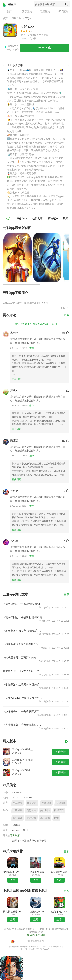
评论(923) (22, 218)
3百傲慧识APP (36, 912)
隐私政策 (15, 835)
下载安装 (44, 35)
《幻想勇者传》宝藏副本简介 (20, 658)
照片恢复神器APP (13, 912)
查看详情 (60, 752)
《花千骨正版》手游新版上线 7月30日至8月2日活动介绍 (23, 725)
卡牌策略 (61, 803)
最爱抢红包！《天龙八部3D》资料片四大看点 (23, 671)
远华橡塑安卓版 (36, 872)
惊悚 (56, 818)
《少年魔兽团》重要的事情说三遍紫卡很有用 (23, 711)
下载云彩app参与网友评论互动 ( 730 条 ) (36, 324)
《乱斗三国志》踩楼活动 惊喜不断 (23, 617)
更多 (65, 308)
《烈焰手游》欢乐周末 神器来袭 (21, 684)
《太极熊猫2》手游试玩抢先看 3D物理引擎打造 (23, 604)
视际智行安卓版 (59, 872)
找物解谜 (46, 803)
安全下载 (45, 48)
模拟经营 (59, 810)
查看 (13, 880)
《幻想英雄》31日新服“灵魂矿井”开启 (23, 631)
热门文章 (38, 218)
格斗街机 (32, 803)
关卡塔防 (45, 810)
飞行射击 (31, 810)
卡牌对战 (18, 810)
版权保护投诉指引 (36, 935)
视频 (66, 218)
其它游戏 (18, 818)
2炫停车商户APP (59, 912)
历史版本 (53, 218)
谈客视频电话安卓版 (13, 872)
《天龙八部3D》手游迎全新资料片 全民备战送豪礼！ (23, 698)
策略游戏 (31, 818)
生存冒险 (18, 803)
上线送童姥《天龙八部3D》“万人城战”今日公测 (23, 644)
